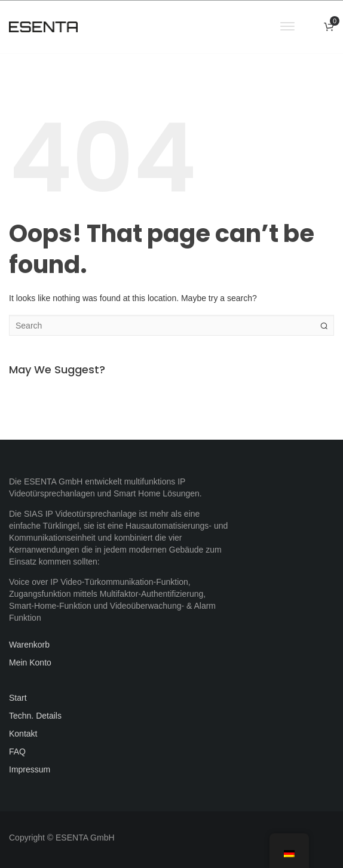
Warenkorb (29, 645)
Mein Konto (30, 662)
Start (18, 698)
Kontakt (23, 734)
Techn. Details (35, 716)
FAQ (17, 752)
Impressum (30, 769)
